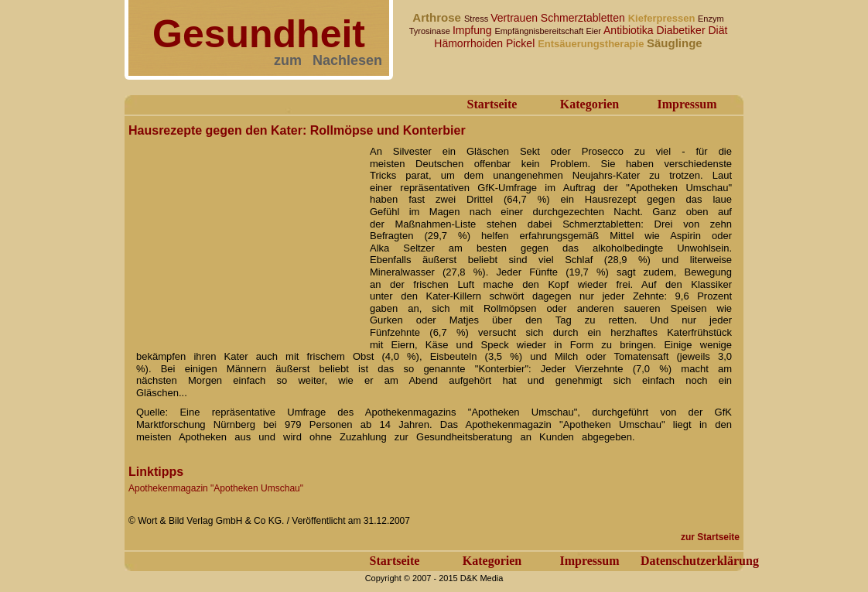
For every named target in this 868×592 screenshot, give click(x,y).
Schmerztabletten (584, 18)
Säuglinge (675, 43)
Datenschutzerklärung (700, 561)
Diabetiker (683, 30)
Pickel (522, 43)
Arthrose (438, 17)
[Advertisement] (244, 238)
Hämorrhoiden (470, 43)
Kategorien (589, 104)
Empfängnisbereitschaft (540, 31)
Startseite (492, 104)
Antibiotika (630, 30)
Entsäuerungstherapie (592, 44)
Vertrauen (516, 18)
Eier (595, 31)
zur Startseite (710, 537)
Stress (477, 19)
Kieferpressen (663, 18)
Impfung (473, 30)
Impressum (687, 104)
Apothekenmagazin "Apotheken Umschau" (216, 488)
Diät (718, 30)
